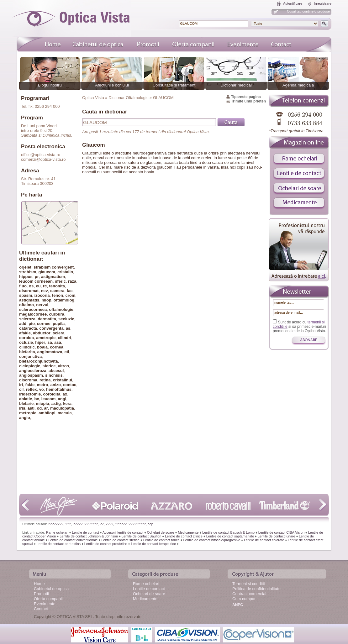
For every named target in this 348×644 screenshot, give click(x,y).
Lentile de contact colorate (264, 540)
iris (22, 408)
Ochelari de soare (161, 532)
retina (45, 380)
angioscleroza (33, 371)
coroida (26, 338)
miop (47, 300)
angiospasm (31, 375)
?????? (121, 524)
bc (37, 399)
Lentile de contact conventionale (73, 540)
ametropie (46, 338)
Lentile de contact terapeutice (153, 544)
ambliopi (47, 413)
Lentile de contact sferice (120, 540)
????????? (137, 524)
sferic (60, 281)
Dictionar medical (236, 85)
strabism (28, 272)
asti (31, 408)
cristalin (65, 272)
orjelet (25, 267)
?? (102, 524)
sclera (59, 333)
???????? (56, 524)
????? (78, 524)
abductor (42, 333)
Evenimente (45, 604)
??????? (91, 524)
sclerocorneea (33, 309)
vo (42, 389)
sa (50, 342)
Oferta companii (48, 599)
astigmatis (29, 300)
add (23, 324)
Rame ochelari (57, 532)
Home (39, 584)
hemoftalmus (59, 389)
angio (25, 418)
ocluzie (26, 342)
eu (38, 286)
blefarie (26, 403)
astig (56, 403)
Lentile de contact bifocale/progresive (212, 540)
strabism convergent (54, 267)
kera (67, 403)
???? (109, 524)
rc (45, 286)
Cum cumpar (244, 599)
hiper (40, 342)
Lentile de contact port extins (59, 544)
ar (46, 408)
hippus (26, 277)
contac (70, 385)
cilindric (27, 347)
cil (21, 389)
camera (57, 291)
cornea (57, 347)
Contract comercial (249, 594)
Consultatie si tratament (174, 85)
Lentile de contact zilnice (184, 536)
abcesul (56, 371)
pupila (59, 324)
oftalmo (26, 305)
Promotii (41, 594)
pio (32, 324)
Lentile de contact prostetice (106, 544)
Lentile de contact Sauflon (142, 536)
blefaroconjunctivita (39, 361)
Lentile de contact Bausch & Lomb (228, 532)
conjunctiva (30, 356)
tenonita (57, 286)
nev (44, 291)
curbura (56, 314)
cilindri (65, 338)
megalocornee (33, 314)
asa (58, 342)
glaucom (47, 272)
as (68, 328)
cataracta (28, 328)
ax (65, 394)
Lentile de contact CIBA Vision (281, 532)
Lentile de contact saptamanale (230, 536)
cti (67, 352)
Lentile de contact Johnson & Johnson (89, 536)
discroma (28, 380)
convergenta (51, 328)
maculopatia (62, 408)
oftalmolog (64, 300)
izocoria (42, 295)
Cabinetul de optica (51, 589)
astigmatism (53, 277)
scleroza (27, 319)
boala (42, 347)
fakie (30, 385)
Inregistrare (323, 3)
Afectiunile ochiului (112, 85)
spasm (26, 295)
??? (68, 524)
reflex (32, 389)
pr (37, 277)
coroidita (52, 394)
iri (21, 385)
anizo (56, 385)
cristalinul (63, 380)
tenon (58, 295)
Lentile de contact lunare (277, 536)
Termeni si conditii (248, 584)
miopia (42, 403)
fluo (23, 286)
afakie (25, 333)
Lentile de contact (85, 532)
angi (62, 399)
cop (150, 524)
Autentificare (293, 3)
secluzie (66, 319)
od (39, 408)
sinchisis (54, 375)
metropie (28, 413)
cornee (44, 324)
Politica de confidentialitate (256, 589)
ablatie (26, 399)
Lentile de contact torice (161, 540)
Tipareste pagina (246, 97)
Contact (41, 609)
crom (70, 295)
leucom (49, 399)
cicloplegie (30, 366)
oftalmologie (61, 309)
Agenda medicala (298, 85)
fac (70, 291)
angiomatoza (50, 352)
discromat (29, 291)
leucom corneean (36, 281)
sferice (49, 366)
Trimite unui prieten (248, 101)
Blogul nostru (50, 85)
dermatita (47, 319)
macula (65, 413)
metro (42, 385)
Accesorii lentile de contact (123, 532)
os (31, 286)
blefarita (27, 352)
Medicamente (188, 532)
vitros (63, 366)
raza (72, 281)
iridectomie (30, 394)
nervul (42, 305)
